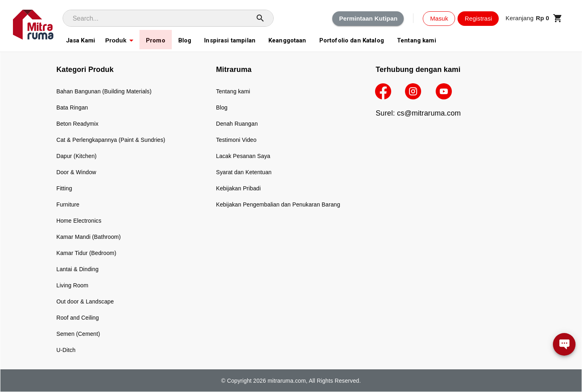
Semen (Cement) (78, 334)
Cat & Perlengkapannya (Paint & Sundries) (111, 140)
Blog (222, 107)
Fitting (64, 188)
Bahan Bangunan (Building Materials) (104, 91)
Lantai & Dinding (78, 269)
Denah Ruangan (237, 124)
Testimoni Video (236, 140)
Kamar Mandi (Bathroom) (89, 237)
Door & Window (77, 172)
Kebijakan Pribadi (239, 188)
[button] (534, 18)
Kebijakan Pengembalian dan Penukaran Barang (278, 204)
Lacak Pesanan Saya (243, 156)
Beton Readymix (78, 124)
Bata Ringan (72, 107)
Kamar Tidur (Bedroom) (86, 253)
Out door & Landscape (85, 301)
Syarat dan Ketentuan (244, 172)
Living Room (73, 285)
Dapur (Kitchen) (77, 156)
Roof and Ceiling (78, 318)
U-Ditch (66, 350)
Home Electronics (79, 221)
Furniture (68, 204)
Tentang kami (233, 91)
